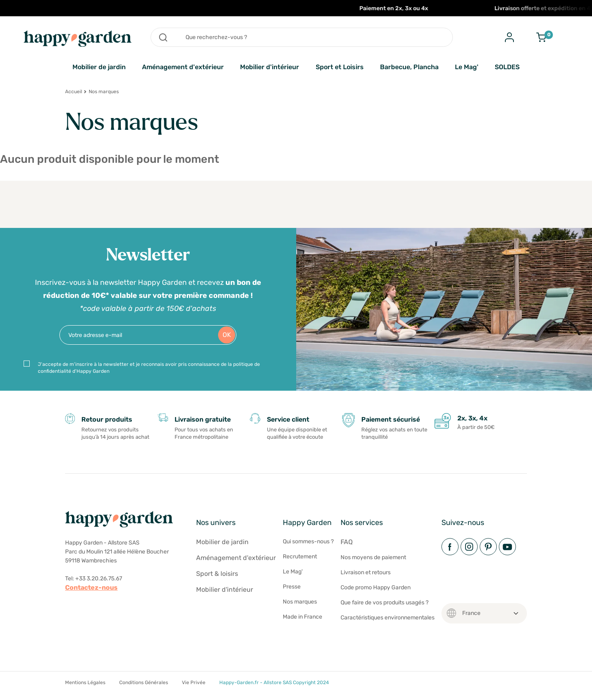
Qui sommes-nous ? (308, 541)
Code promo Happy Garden (376, 587)
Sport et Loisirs (340, 67)
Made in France (303, 617)
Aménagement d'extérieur (183, 67)
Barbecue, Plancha (409, 67)
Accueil (74, 92)
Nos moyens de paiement (373, 557)
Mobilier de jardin (99, 67)
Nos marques (300, 602)
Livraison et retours (366, 572)
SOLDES (507, 67)
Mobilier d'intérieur (270, 67)
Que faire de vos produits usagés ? (384, 603)
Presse (292, 587)
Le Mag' (467, 67)
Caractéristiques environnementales (388, 618)
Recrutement (300, 557)
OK (227, 335)
